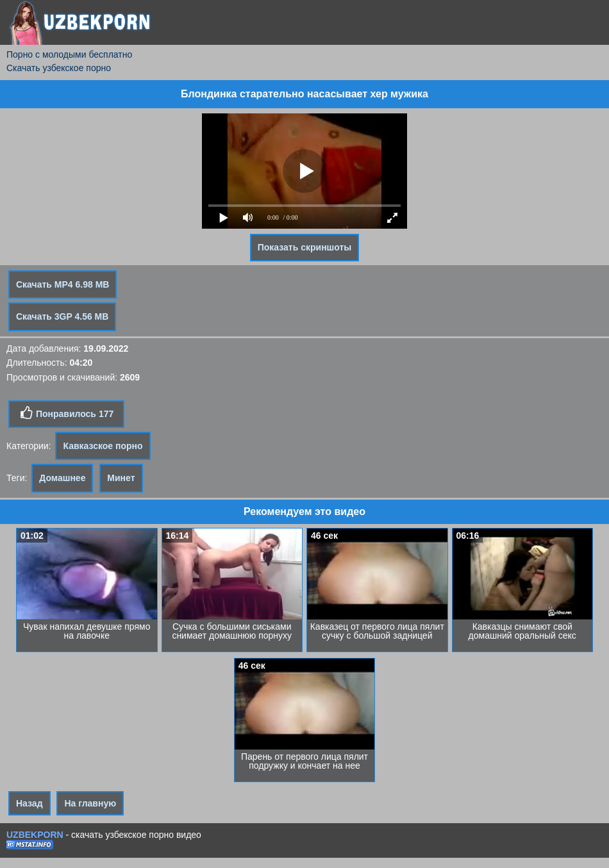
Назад (29, 803)
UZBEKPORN (35, 835)
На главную (90, 803)
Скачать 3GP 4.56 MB (62, 316)
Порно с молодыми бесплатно (69, 54)
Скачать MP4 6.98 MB (63, 284)
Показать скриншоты (305, 247)
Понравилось (66, 413)
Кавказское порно (103, 446)
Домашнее (62, 478)
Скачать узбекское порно (59, 68)
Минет (121, 478)
